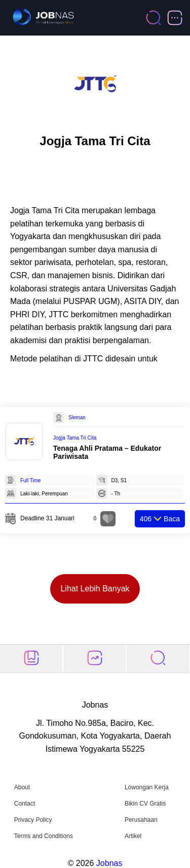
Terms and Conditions (44, 836)
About (22, 787)
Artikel (133, 836)
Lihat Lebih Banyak (95, 589)
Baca (160, 519)
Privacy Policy (33, 820)
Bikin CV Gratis (145, 804)
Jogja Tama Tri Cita (75, 438)
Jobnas (109, 863)
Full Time (31, 480)
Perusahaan (141, 820)
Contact (25, 804)
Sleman (77, 418)
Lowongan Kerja (147, 787)
